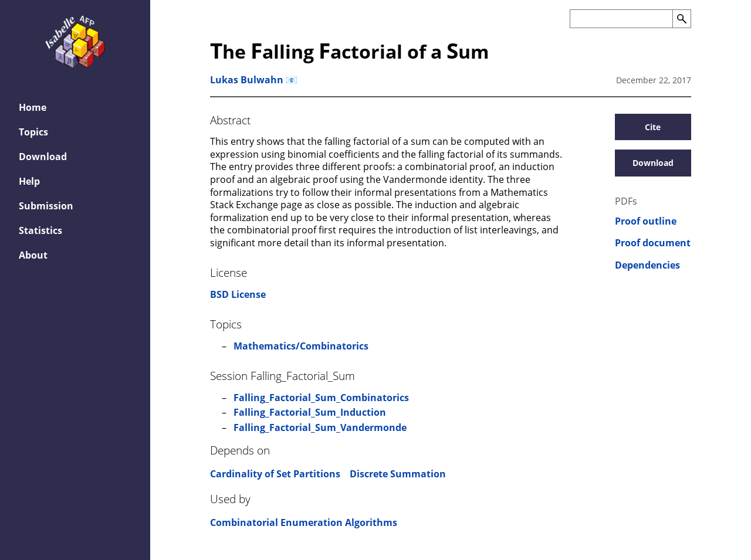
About (33, 255)
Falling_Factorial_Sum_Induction (310, 412)
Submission (46, 206)
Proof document (653, 243)
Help (29, 181)
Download (43, 157)
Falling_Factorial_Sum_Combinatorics (321, 398)
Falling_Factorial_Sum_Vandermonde (320, 427)
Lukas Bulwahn (247, 80)
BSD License (238, 294)
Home (33, 107)
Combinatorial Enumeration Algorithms (304, 522)
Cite (653, 127)
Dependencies (647, 265)
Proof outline (646, 221)
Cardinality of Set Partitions (275, 474)
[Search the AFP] (621, 19)
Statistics (40, 230)
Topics (33, 132)
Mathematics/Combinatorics (301, 346)
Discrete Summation (398, 474)
